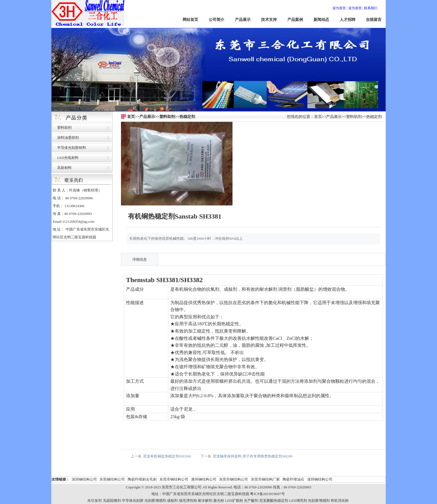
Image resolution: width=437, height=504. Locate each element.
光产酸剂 (251, 501)
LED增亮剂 (298, 501)
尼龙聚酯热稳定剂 (274, 501)
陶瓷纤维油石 (293, 479)
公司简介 (217, 20)
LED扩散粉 (234, 501)
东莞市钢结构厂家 (265, 479)
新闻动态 (321, 20)
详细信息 (140, 259)
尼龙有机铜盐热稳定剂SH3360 (167, 456)
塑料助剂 (64, 128)
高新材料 (64, 168)
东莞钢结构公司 (112, 479)
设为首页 (339, 8)
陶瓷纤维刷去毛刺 (142, 479)
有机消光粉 (340, 501)
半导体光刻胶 (133, 501)
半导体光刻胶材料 (72, 148)
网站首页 (190, 20)
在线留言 (374, 20)
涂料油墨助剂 (68, 138)
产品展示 (243, 20)
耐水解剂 (205, 501)
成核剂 (172, 501)
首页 (318, 117)
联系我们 (371, 8)
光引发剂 (94, 501)
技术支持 (269, 20)
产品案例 (295, 20)
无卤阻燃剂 (112, 501)
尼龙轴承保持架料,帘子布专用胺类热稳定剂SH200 (253, 456)
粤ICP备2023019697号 (267, 494)
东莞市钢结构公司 (174, 479)
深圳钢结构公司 (84, 479)
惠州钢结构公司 (204, 479)
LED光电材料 (68, 158)
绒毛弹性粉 (188, 501)
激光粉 (219, 501)
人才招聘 (348, 20)
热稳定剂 (374, 117)
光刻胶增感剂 (155, 501)
